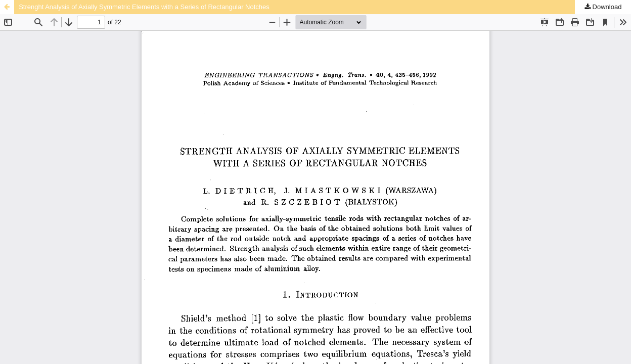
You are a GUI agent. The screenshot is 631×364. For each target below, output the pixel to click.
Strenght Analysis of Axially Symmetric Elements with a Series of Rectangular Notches (144, 7)
